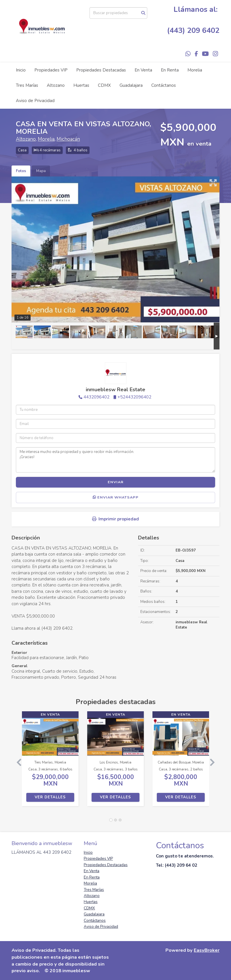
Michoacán (68, 139)
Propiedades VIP (51, 70)
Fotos (21, 171)
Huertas (81, 85)
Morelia (195, 70)
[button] (17, 762)
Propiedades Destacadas (101, 70)
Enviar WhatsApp (116, 497)
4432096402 (96, 397)
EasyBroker (207, 950)
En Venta (143, 70)
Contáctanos (164, 85)
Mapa (41, 171)
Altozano (56, 85)
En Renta (170, 70)
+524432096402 (134, 397)
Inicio (21, 70)
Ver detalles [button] (50, 797)
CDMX (104, 85)
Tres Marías (27, 85)
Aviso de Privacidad (35, 101)
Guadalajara (131, 85)
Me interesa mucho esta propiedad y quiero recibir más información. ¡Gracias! (115, 460)
